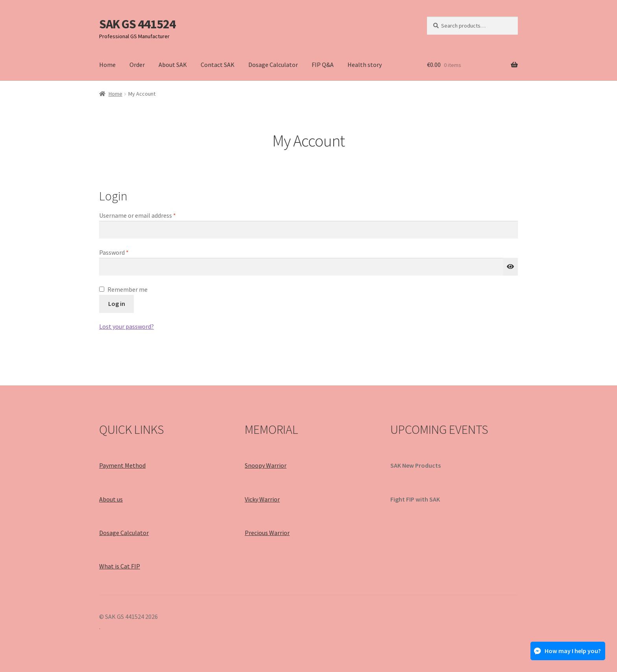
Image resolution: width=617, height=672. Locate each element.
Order (137, 65)
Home (107, 65)
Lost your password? (127, 326)
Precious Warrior (267, 533)
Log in (117, 304)
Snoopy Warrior (266, 465)
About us (111, 499)
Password (126, 252)
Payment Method (122, 465)
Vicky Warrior (262, 499)
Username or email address (149, 215)
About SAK (173, 65)
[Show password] (510, 267)
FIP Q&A (323, 65)
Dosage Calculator (273, 65)
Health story (365, 65)
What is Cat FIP (120, 566)
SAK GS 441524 (137, 24)
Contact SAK (218, 65)
